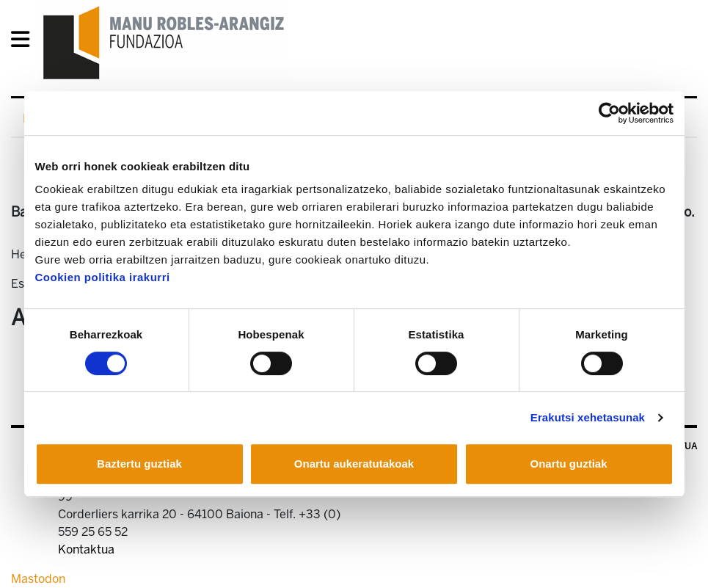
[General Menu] (25, 42)
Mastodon (38, 579)
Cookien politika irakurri (103, 277)
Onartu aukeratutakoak (354, 464)
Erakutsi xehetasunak (588, 417)
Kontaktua (86, 549)
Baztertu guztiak (139, 464)
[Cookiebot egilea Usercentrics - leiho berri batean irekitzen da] (609, 113)
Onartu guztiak (568, 464)
